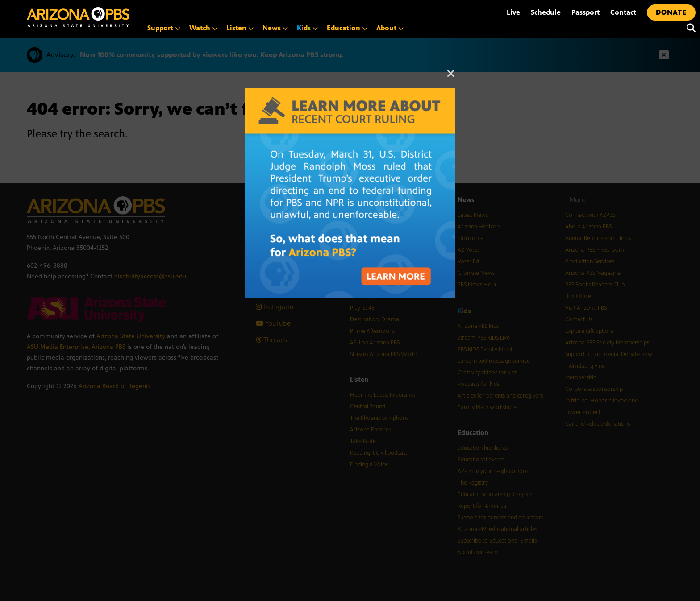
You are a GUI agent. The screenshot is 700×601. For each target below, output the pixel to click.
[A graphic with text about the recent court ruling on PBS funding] (350, 93)
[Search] (689, 28)
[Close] (451, 78)
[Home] (78, 17)
